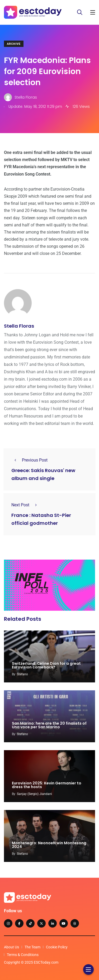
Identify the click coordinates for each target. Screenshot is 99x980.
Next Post (26, 505)
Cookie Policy (57, 947)
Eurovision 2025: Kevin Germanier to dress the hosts (47, 785)
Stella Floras (19, 326)
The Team (32, 947)
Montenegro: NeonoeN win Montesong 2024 (49, 845)
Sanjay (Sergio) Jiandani (34, 794)
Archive (14, 44)
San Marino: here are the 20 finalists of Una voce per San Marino (49, 725)
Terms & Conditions (23, 955)
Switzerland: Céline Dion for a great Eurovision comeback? (46, 665)
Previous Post (29, 460)
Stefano (22, 674)
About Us (11, 947)
